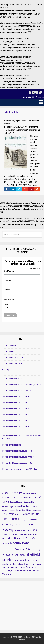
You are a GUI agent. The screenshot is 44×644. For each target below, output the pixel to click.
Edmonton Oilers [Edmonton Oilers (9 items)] (23, 510)
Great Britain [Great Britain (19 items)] (31, 514)
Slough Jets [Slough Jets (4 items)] (18, 560)
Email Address (10, 271)
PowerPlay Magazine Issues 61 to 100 (19, 463)
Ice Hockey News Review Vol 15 (16, 397)
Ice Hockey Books (10, 352)
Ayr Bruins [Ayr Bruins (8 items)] (27, 493)
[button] (22, 102)
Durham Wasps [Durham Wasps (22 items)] (31, 506)
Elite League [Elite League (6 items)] (36, 510)
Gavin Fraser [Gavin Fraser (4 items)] (19, 514)
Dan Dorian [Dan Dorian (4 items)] (17, 507)
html (7, 305)
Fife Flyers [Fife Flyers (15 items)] (8, 514)
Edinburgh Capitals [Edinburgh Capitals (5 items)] (9, 510)
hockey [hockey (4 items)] (23, 525)
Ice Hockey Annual (10, 345)
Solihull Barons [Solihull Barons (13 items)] (31, 560)
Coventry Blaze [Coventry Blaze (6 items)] (30, 502)
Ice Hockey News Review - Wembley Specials (22, 385)
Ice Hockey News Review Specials (17, 391)
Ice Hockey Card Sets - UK (14, 358)
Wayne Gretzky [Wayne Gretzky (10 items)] (25, 571)
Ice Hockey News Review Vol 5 (16, 421)
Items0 (28, 97)
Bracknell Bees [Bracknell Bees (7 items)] (26, 498)
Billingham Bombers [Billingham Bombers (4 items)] (14, 498)
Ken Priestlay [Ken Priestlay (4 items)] (16, 535)
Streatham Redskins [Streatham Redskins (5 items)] (9, 564)
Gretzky (6, 370)
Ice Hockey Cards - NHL (13, 364)
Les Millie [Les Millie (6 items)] (24, 534)
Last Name (8, 290)
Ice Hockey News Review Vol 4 (16, 415)
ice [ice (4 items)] (27, 525)
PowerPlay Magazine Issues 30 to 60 (18, 457)
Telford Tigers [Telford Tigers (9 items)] (23, 564)
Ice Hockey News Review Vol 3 (16, 409)
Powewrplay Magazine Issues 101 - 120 (20, 469)
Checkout (40, 97)
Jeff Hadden (12, 112)
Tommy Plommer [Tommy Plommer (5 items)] (19, 567)
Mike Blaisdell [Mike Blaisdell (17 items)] (16, 538)
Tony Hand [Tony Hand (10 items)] (31, 567)
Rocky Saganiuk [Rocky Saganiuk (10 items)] (18, 555)
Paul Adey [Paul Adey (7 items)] (21, 549)
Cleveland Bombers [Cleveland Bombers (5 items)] (17, 502)
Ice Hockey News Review (13, 379)
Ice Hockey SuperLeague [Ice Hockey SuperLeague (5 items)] (23, 530)
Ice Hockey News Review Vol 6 (16, 427)
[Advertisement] (22, 605)
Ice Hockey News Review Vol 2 (16, 403)
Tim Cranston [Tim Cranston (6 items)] (8, 567)
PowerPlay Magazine (12, 445)
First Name (8, 281)
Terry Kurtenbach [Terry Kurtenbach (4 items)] (35, 564)
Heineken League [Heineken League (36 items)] (16, 519)
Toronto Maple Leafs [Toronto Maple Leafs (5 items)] (10, 571)
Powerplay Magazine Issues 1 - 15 (17, 451)
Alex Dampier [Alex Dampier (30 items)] (12, 493)
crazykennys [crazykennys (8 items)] (8, 506)
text (6, 307)
